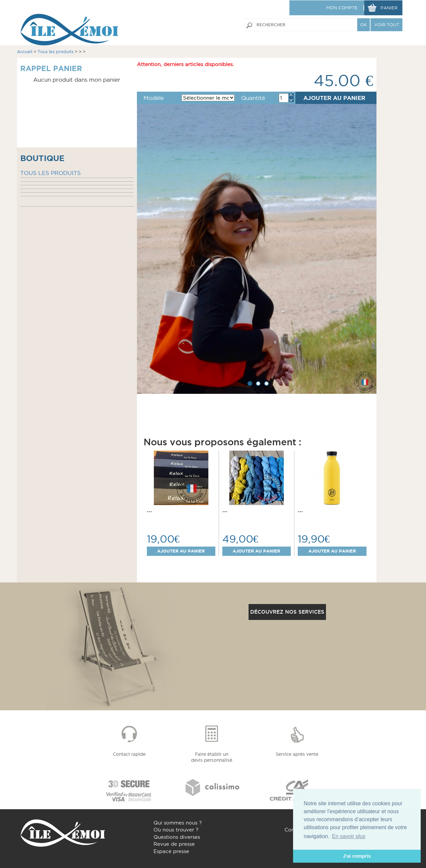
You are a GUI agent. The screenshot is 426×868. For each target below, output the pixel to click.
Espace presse (171, 851)
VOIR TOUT (387, 25)
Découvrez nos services (287, 612)
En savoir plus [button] (349, 836)
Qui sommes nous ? (178, 823)
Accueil (25, 51)
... (149, 510)
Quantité (253, 98)
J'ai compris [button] (357, 856)
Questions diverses (177, 837)
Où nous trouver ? (176, 830)
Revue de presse (174, 844)
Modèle (154, 98)
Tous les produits (55, 51)
